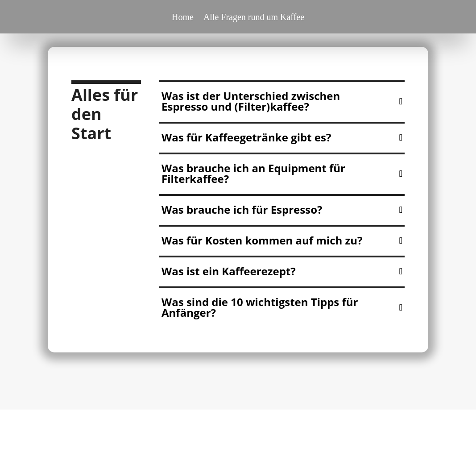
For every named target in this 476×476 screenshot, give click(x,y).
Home (183, 18)
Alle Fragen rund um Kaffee (254, 18)
